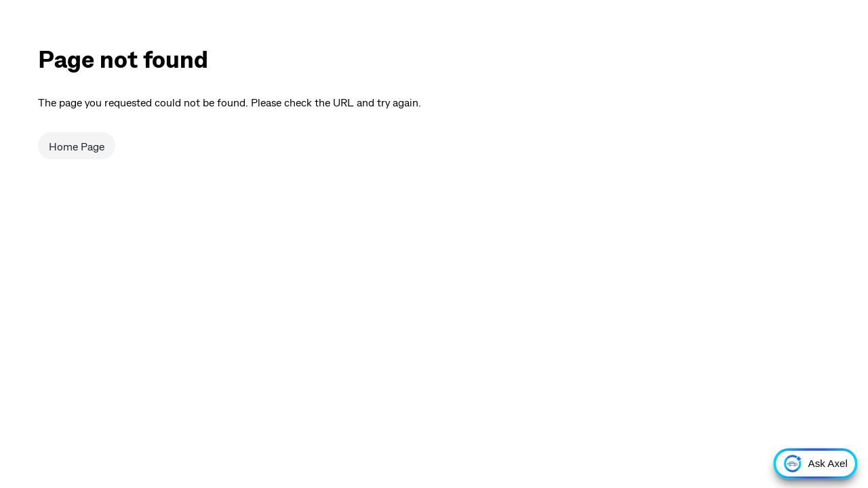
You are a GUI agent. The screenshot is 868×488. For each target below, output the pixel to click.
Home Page (77, 146)
